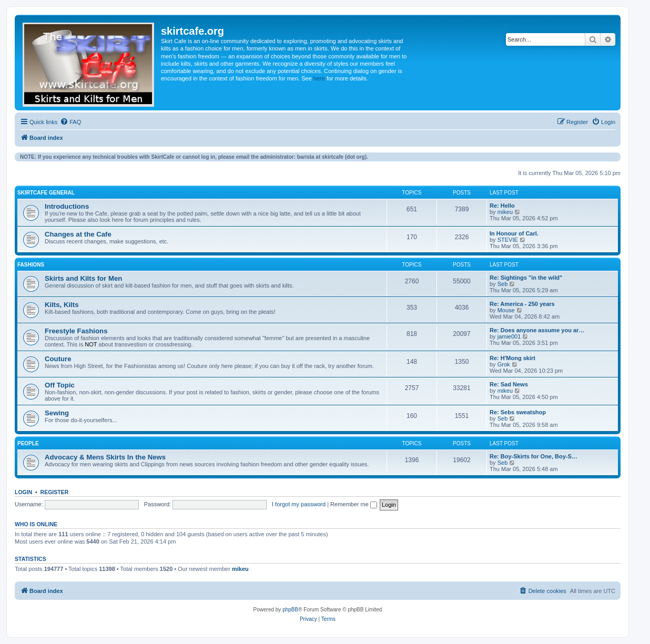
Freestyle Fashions (76, 331)
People (28, 443)
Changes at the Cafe (78, 234)
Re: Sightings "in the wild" (526, 278)
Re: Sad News (509, 384)
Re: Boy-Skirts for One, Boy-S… (534, 456)
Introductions (67, 206)
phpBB (290, 610)
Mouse (506, 310)
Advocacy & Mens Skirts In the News (105, 457)
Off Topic (60, 385)
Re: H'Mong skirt (512, 358)
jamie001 (509, 336)
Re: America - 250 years (522, 304)
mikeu (505, 212)
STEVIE (508, 240)
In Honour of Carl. (514, 233)
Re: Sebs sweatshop (518, 412)
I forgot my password (299, 504)
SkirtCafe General (46, 193)
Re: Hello (502, 206)
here (319, 78)
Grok (504, 364)
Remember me (354, 504)
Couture (58, 359)
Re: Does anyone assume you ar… (537, 330)
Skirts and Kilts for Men (83, 278)
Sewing (57, 413)
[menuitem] (70, 122)
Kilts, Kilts (62, 305)
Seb (503, 284)
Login (23, 492)
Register (55, 492)
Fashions (31, 265)
